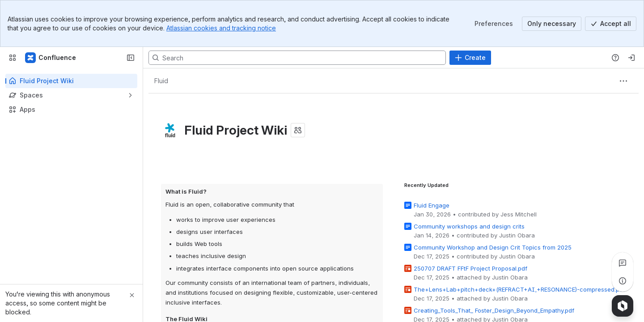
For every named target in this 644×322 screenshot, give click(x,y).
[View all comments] (623, 263)
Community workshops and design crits (469, 226)
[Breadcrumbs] (161, 81)
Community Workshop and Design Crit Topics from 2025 (493, 247)
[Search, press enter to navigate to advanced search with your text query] (297, 58)
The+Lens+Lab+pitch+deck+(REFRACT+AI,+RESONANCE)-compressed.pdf (519, 289)
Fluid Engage (432, 205)
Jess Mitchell (519, 214)
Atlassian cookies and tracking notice (221, 28)
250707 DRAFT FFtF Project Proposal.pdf (470, 268)
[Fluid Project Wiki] (51, 58)
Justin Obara (517, 235)
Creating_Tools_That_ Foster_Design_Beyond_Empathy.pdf (494, 310)
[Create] (470, 58)
